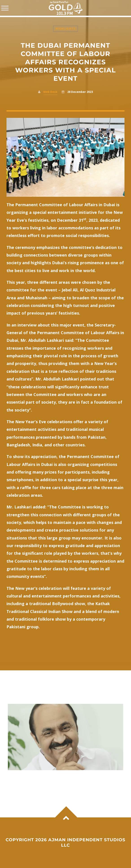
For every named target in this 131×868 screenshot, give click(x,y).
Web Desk (50, 92)
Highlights (66, 29)
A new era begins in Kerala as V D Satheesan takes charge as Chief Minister (59, 780)
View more (65, 737)
